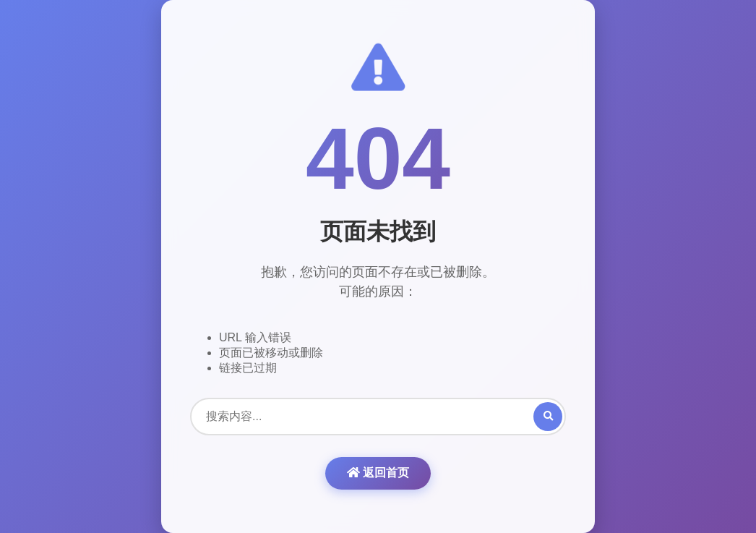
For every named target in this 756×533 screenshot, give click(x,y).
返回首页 (378, 473)
